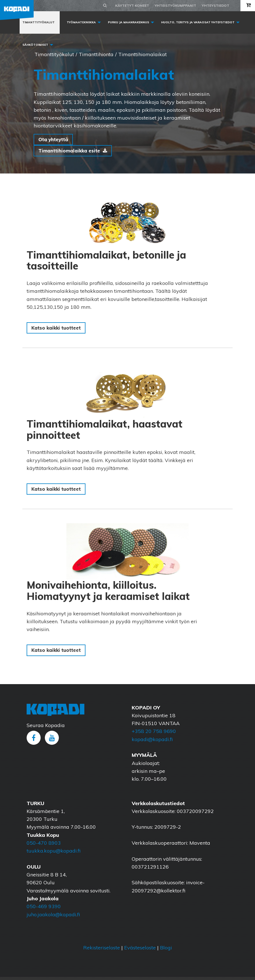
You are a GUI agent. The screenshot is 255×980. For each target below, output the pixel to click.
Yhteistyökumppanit (175, 5)
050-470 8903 (44, 846)
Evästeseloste (140, 951)
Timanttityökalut (39, 22)
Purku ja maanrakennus (128, 22)
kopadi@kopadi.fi (152, 742)
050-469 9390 (44, 909)
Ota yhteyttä (55, 140)
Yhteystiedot (215, 5)
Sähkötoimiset (35, 45)
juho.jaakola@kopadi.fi (53, 918)
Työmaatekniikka (81, 22)
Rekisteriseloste (102, 951)
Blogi (166, 951)
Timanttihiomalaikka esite (71, 151)
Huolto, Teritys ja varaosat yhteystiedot (198, 22)
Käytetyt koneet (132, 5)
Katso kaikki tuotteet (58, 329)
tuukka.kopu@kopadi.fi (54, 854)
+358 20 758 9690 (154, 734)
